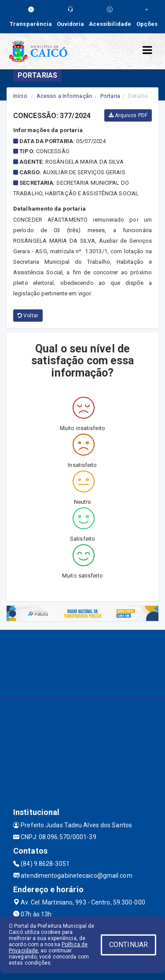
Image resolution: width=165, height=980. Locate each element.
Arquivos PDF (128, 115)
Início (20, 96)
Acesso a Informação (64, 96)
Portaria (110, 96)
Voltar (28, 316)
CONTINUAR (128, 945)
